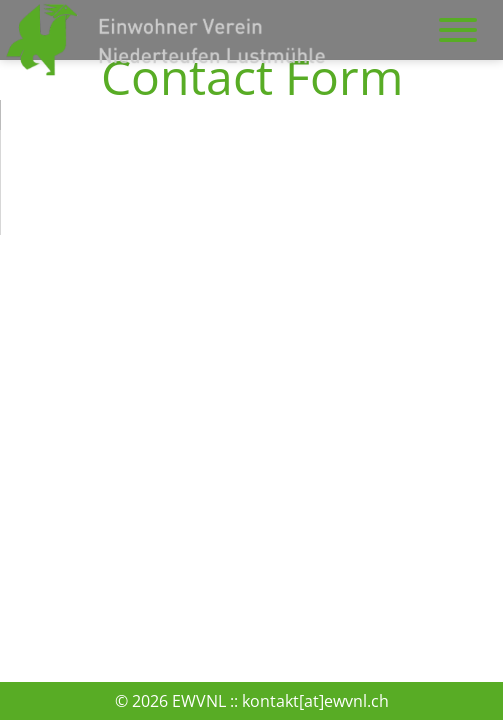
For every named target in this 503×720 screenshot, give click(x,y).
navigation (458, 20)
